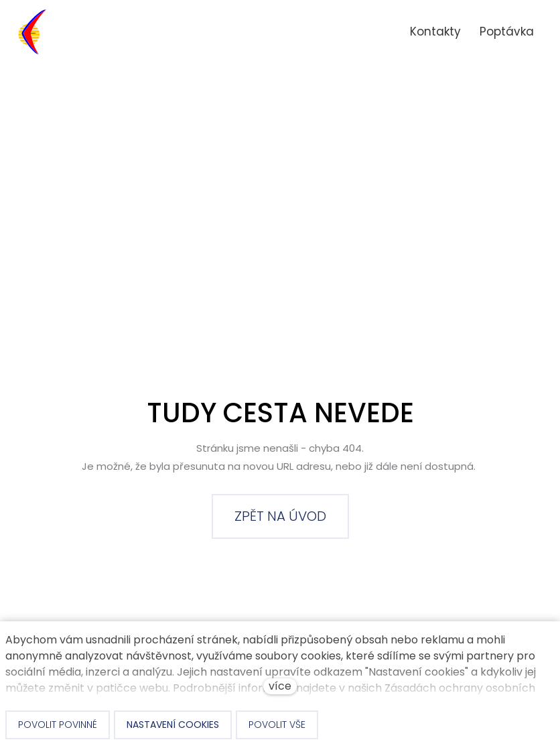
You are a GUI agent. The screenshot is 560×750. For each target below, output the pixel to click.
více (280, 686)
